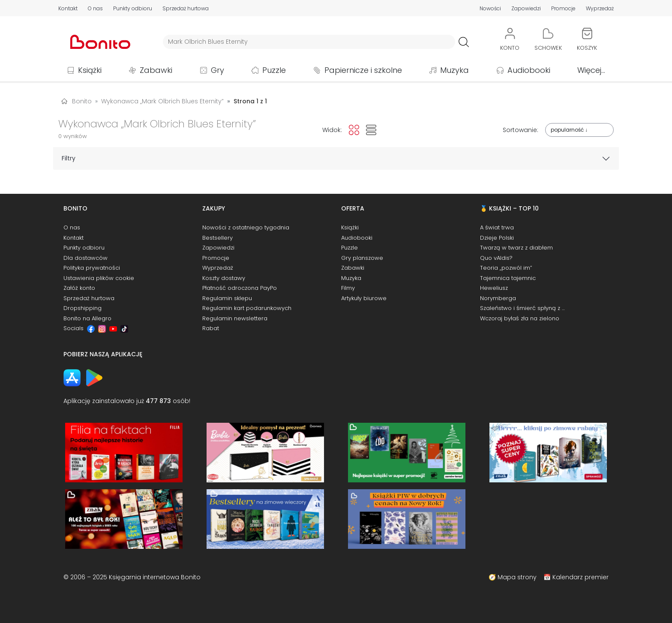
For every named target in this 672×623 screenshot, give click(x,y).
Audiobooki (529, 70)
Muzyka (454, 70)
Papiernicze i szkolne (363, 70)
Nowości (490, 8)
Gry (217, 70)
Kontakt (68, 8)
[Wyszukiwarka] (309, 42)
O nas (95, 8)
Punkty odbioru (133, 8)
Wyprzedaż (600, 8)
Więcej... (591, 70)
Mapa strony (517, 577)
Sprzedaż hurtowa (186, 8)
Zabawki (156, 70)
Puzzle (274, 70)
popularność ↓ (569, 130)
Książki (90, 70)
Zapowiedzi (526, 8)
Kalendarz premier (580, 577)
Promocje (563, 8)
